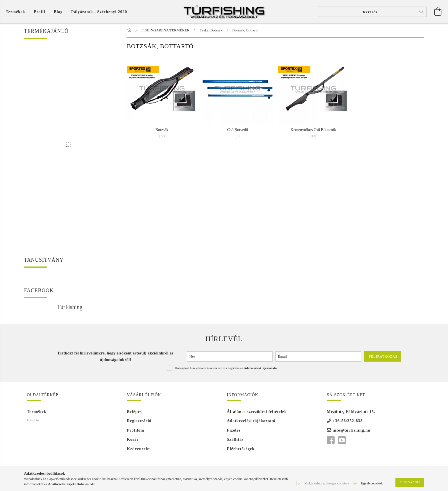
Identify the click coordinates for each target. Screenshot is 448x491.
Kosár (133, 440)
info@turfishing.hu (352, 431)
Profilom (136, 431)
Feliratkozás (383, 357)
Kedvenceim (139, 449)
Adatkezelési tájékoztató (251, 421)
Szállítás (235, 440)
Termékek (37, 412)
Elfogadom (410, 482)
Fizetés (234, 431)
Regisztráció (139, 421)
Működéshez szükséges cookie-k (327, 483)
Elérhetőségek (241, 449)
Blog (58, 12)
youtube (342, 441)
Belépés (134, 412)
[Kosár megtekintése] (17, 12)
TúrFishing (70, 308)
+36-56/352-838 (348, 421)
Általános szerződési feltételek (257, 412)
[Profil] (39, 12)
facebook (331, 441)
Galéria (33, 420)
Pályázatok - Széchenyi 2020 (99, 12)
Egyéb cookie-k (372, 483)
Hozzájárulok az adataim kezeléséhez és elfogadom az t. (227, 368)
